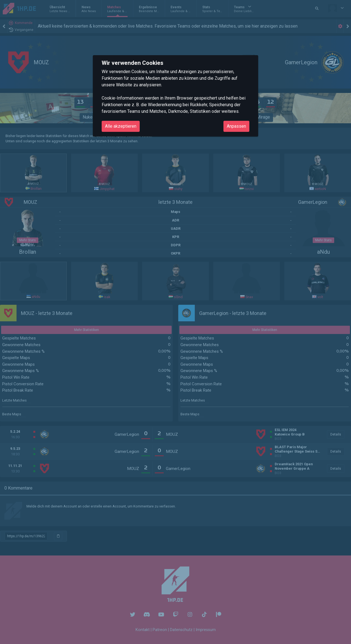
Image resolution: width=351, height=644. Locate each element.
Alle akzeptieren (121, 126)
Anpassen (236, 126)
